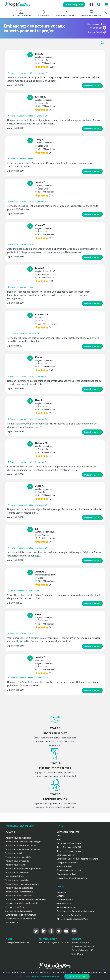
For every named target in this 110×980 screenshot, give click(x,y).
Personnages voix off (67, 874)
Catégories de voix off (67, 863)
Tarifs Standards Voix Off (69, 847)
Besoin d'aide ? (97, 32)
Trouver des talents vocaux (70, 851)
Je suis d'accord (77, 976)
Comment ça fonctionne (68, 832)
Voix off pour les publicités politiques (23, 868)
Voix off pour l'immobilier (17, 880)
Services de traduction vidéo (19, 911)
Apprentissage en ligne (92, 13)
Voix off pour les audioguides (19, 888)
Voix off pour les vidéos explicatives (23, 849)
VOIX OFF (10, 832)
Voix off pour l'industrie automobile (22, 884)
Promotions (43, 13)
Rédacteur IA (12, 922)
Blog (59, 836)
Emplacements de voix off (69, 870)
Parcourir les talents (21, 13)
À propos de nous (65, 900)
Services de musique (15, 907)
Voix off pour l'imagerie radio (19, 892)
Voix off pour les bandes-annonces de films (26, 899)
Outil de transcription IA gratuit (21, 915)
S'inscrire (61, 896)
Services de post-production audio (22, 903)
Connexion (62, 892)
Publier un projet (74, 5)
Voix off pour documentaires (19, 895)
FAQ (59, 839)
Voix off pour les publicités (18, 838)
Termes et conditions (67, 907)
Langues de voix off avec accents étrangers (77, 859)
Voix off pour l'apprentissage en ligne (23, 842)
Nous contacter (64, 903)
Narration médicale (15, 876)
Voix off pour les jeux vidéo (18, 857)
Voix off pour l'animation (17, 872)
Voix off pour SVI (14, 853)
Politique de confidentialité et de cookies (76, 911)
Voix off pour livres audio (17, 861)
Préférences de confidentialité (43, 976)
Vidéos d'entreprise (65, 13)
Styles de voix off (65, 866)
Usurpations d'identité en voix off (73, 878)
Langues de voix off (66, 855)
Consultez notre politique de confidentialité (88, 972)
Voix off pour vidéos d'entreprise (21, 845)
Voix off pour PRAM (15, 865)
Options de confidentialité (69, 915)
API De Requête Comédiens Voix (72, 919)
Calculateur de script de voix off (21, 919)
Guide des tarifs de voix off (70, 843)
